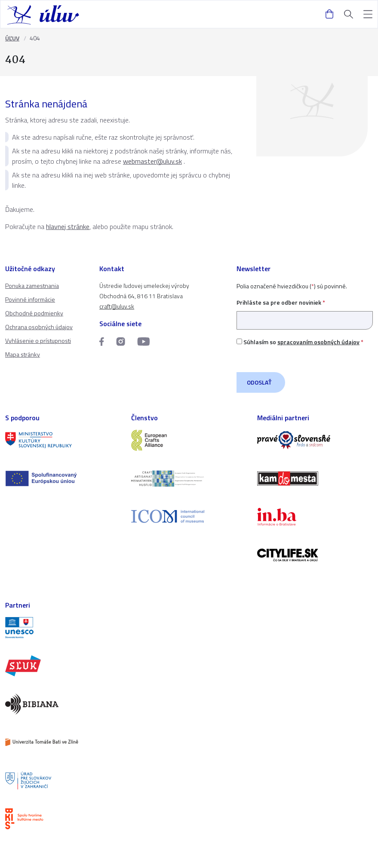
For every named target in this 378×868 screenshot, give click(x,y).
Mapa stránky (23, 354)
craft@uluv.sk (117, 306)
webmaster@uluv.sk (152, 161)
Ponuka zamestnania (32, 286)
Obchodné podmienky (34, 313)
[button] (368, 14)
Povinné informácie (30, 299)
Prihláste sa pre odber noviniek (305, 311)
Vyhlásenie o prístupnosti (38, 341)
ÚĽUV (12, 38)
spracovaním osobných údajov (318, 342)
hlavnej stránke (68, 226)
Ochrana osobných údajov (39, 327)
